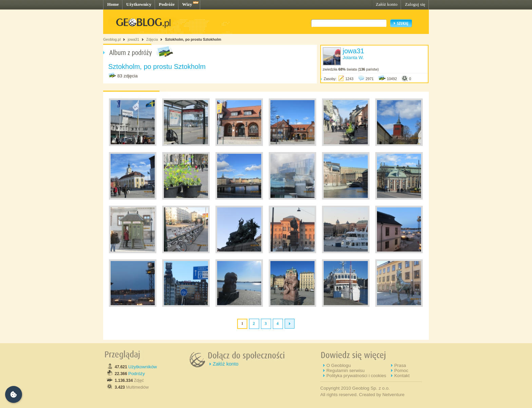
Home (113, 4)
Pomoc (401, 370)
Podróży (137, 374)
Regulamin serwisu (346, 370)
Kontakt (402, 376)
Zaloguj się (415, 4)
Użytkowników (142, 367)
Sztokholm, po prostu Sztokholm (193, 39)
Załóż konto (386, 4)
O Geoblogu (339, 365)
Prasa (400, 365)
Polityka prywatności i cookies (356, 376)
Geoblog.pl (112, 39)
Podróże (167, 4)
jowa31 (133, 39)
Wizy (187, 4)
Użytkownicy (139, 4)
